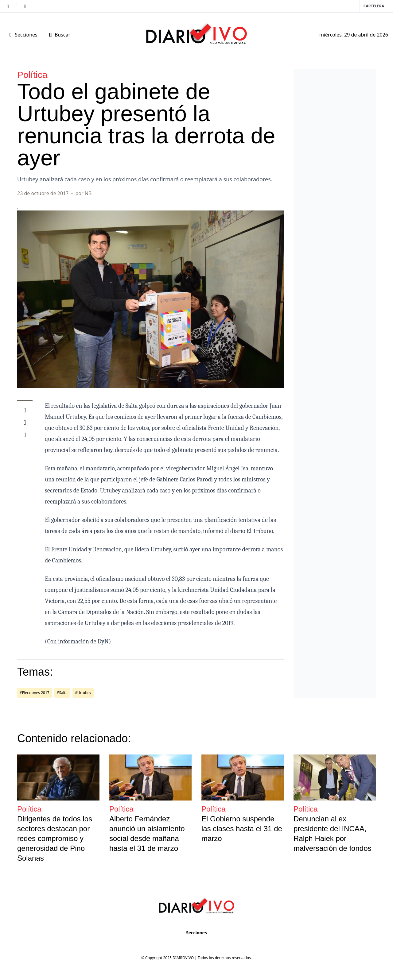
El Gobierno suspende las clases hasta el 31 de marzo (242, 829)
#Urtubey (83, 693)
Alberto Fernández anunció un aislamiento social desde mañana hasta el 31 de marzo (147, 833)
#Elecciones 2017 (35, 693)
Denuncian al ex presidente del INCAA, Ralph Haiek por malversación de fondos (332, 833)
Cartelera (374, 6)
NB (88, 193)
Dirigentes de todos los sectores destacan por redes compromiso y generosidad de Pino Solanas (55, 838)
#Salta (62, 693)
